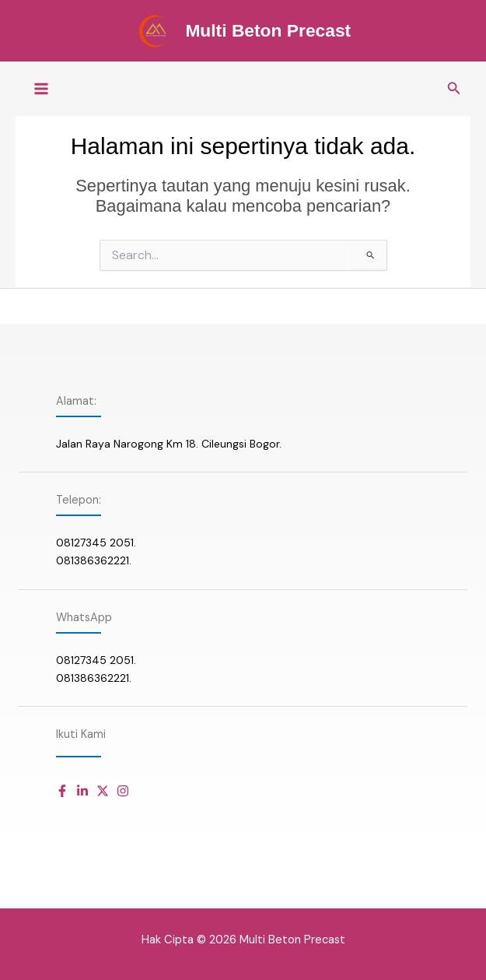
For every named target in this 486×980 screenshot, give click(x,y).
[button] (454, 89)
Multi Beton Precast (268, 30)
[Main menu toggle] (41, 89)
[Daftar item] (62, 791)
